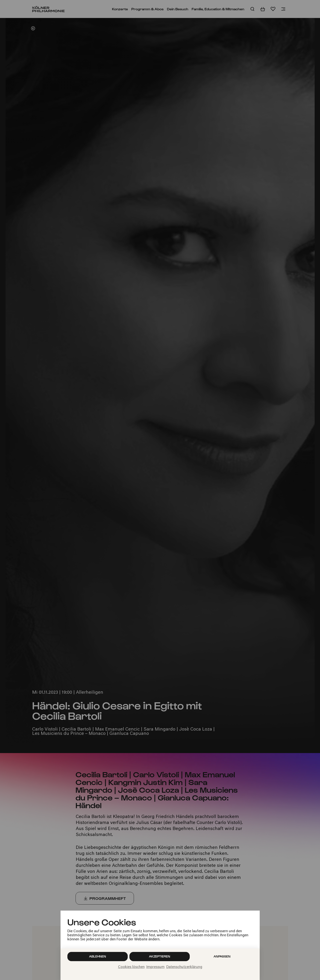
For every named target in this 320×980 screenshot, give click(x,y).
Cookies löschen (131, 967)
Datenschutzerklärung (184, 967)
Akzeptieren (160, 956)
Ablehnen (98, 956)
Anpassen (222, 956)
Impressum (155, 967)
